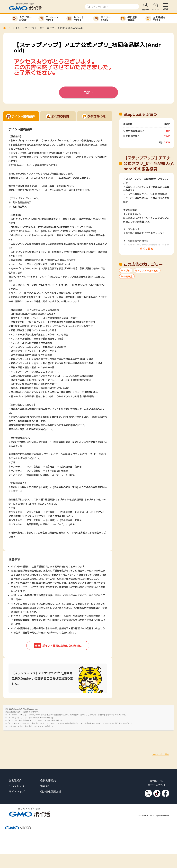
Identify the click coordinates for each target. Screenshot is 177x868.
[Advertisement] (60, 738)
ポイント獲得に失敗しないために (58, 646)
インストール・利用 (148, 270)
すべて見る (146, 249)
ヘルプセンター (18, 786)
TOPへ (89, 92)
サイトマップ (17, 792)
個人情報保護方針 (51, 792)
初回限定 (128, 276)
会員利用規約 (48, 780)
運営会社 (45, 786)
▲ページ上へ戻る (161, 754)
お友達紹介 (15, 780)
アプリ (127, 270)
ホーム (7, 28)
